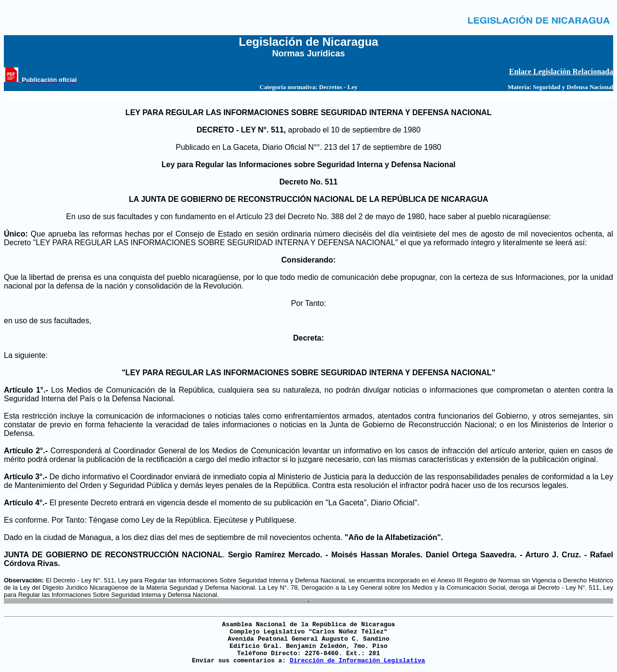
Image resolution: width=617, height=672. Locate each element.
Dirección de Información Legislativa (357, 661)
